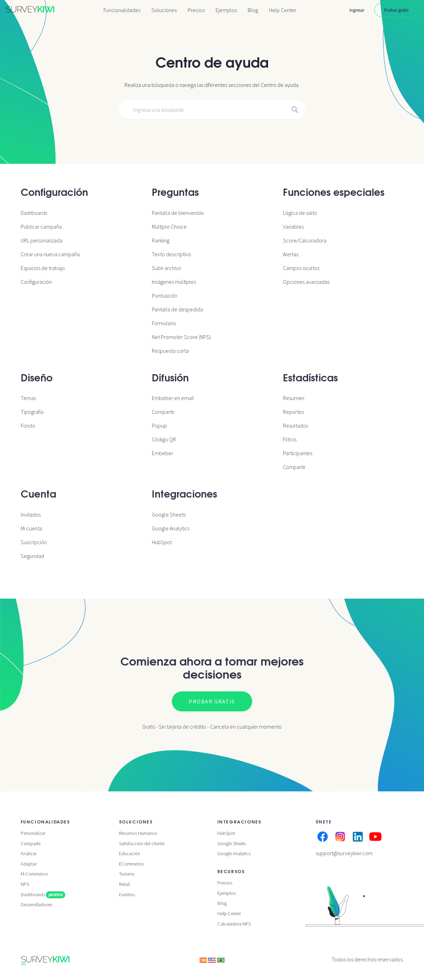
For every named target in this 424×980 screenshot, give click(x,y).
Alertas (291, 254)
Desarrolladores (36, 904)
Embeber (162, 453)
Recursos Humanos (138, 833)
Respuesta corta (170, 351)
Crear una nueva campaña (50, 254)
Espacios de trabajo (43, 268)
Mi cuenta (31, 528)
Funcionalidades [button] (122, 10)
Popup (159, 426)
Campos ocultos (301, 268)
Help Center (283, 10)
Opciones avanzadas (306, 282)
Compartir (163, 412)
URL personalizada (42, 240)
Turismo (127, 874)
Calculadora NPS (234, 924)
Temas (28, 398)
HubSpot (162, 542)
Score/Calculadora (305, 240)
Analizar (29, 853)
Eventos (127, 894)
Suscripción (34, 542)
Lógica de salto (300, 213)
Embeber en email (173, 398)
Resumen (294, 398)
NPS (25, 884)
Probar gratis (396, 10)
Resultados (295, 426)
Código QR (164, 439)
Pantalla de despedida (177, 309)
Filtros (290, 439)
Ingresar (357, 10)
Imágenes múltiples (174, 282)
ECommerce (131, 864)
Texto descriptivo (171, 254)
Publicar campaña (41, 227)
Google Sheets (169, 514)
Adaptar (29, 864)
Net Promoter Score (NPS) (181, 337)
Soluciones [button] (164, 10)
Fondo (28, 426)
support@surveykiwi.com (344, 853)
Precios (196, 10)
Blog (253, 10)
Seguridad (32, 556)
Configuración (36, 282)
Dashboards (34, 213)
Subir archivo (166, 268)
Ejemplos (226, 10)
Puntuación (165, 296)
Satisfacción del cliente (142, 843)
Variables (293, 227)
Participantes (298, 453)
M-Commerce (34, 874)
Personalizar (33, 833)
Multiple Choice (169, 227)
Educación (130, 853)
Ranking (161, 240)
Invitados (31, 514)
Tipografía (32, 412)
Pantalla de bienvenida (178, 213)
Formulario (164, 323)
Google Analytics (171, 528)
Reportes (293, 412)
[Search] (212, 110)
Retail (124, 884)
